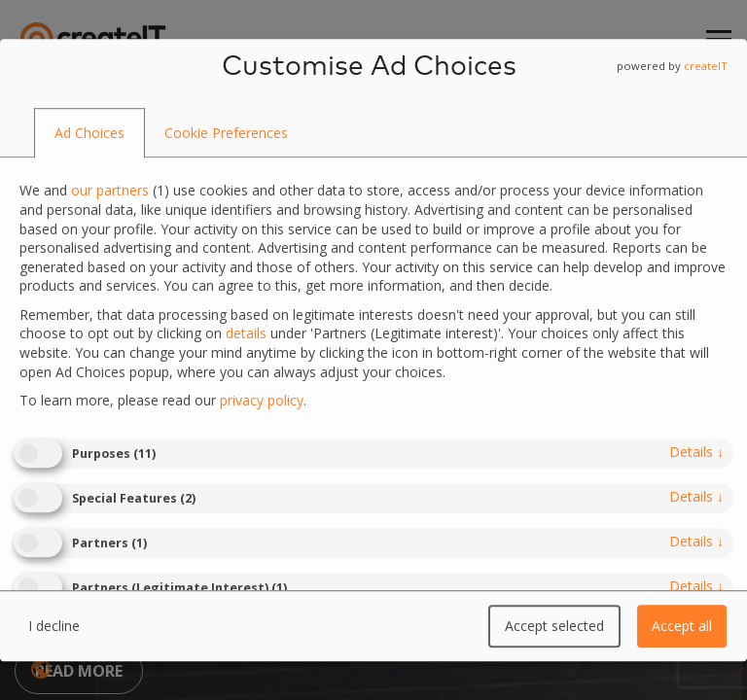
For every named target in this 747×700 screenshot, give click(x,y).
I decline (54, 626)
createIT (706, 66)
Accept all (682, 626)
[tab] (89, 133)
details (696, 452)
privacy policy (262, 400)
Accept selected (554, 626)
